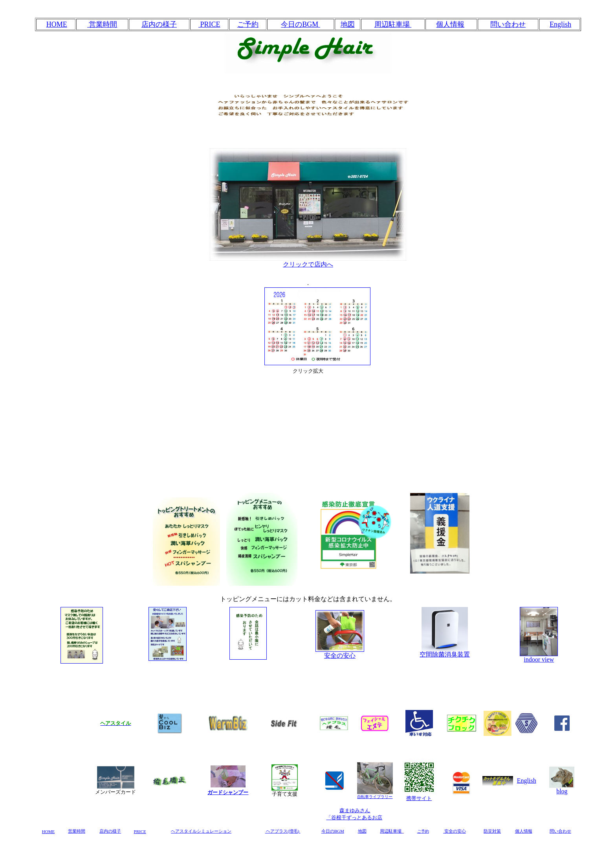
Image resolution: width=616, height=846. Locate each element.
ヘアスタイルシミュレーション (201, 831)
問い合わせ (508, 24)
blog (562, 788)
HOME (57, 24)
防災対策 (492, 831)
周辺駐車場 (393, 24)
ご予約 (248, 24)
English (527, 781)
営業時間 (102, 24)
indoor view (539, 659)
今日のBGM (301, 24)
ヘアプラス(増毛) (283, 831)
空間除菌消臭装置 (445, 651)
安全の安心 (340, 656)
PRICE (209, 24)
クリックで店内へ (308, 261)
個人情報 (450, 24)
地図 (348, 24)
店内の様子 (159, 24)
